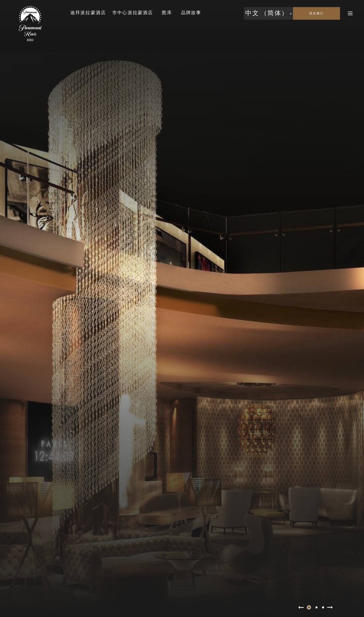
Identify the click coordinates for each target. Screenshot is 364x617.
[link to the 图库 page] (167, 13)
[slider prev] (301, 607)
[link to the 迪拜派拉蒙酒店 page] (88, 13)
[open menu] (350, 13)
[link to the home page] (30, 23)
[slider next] (330, 607)
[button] (268, 13)
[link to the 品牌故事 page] (191, 13)
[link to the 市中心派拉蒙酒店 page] (133, 13)
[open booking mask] (316, 13)
